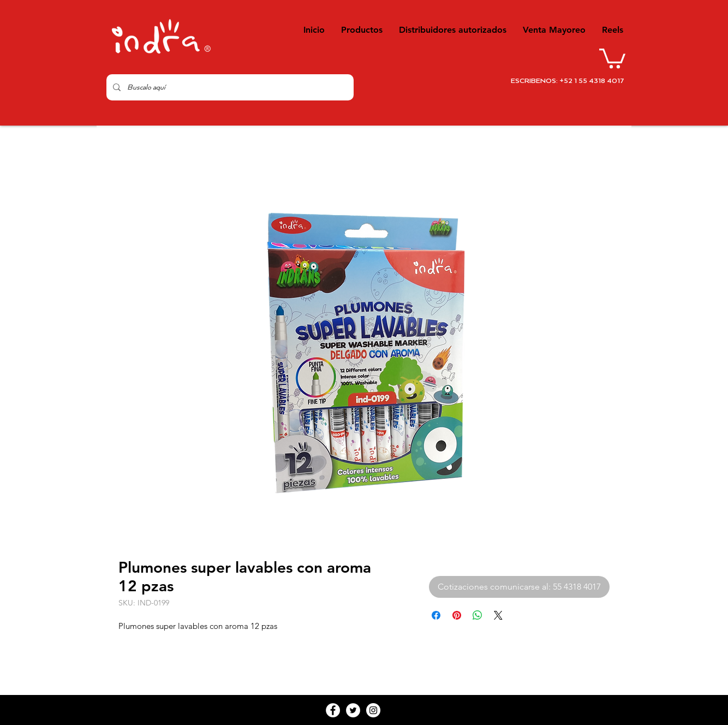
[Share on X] (498, 615)
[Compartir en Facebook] (436, 615)
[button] (612, 57)
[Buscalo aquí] (229, 87)
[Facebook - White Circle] (333, 710)
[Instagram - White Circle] (373, 710)
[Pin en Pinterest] (457, 615)
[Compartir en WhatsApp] (478, 615)
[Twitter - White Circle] (353, 710)
